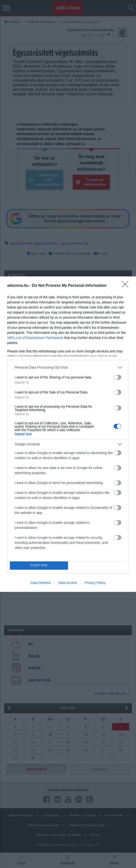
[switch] (117, 377)
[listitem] (68, 367)
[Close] (127, 286)
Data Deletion (41, 583)
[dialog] (68, 434)
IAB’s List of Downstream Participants (35, 338)
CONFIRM (39, 565)
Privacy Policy (95, 583)
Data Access (68, 583)
